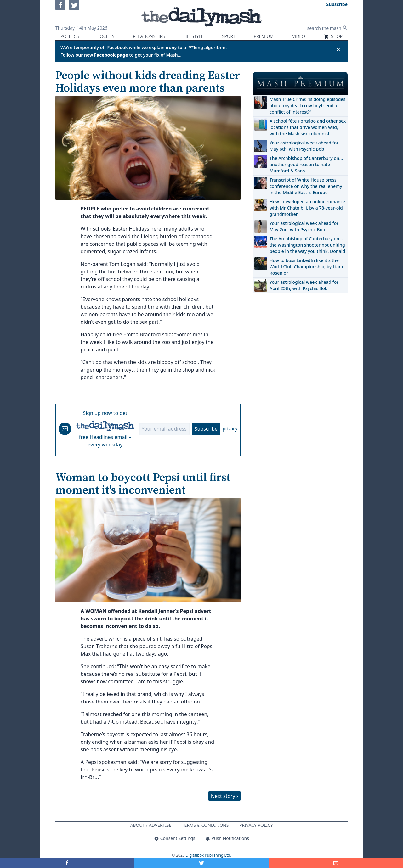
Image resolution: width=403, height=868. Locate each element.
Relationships (149, 36)
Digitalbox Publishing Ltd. (208, 855)
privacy (230, 429)
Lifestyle (193, 36)
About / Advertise (151, 825)
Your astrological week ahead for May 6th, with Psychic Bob (304, 146)
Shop (333, 36)
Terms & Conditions (205, 825)
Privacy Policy (256, 825)
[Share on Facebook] (67, 863)
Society (106, 36)
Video (299, 36)
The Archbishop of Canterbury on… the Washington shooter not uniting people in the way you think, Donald (307, 245)
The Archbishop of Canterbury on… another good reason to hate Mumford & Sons (306, 164)
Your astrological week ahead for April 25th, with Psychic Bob (304, 285)
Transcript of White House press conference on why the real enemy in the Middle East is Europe (306, 186)
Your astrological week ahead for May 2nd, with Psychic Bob (304, 226)
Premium (264, 36)
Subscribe (206, 429)
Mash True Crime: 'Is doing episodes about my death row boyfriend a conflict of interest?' (307, 106)
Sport (229, 36)
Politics (70, 36)
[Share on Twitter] (202, 863)
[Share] (336, 863)
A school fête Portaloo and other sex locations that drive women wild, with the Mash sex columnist (308, 127)
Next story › (224, 796)
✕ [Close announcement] (338, 49)
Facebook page (111, 55)
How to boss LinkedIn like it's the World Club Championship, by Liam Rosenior (306, 267)
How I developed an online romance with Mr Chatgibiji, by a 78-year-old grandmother (307, 208)
